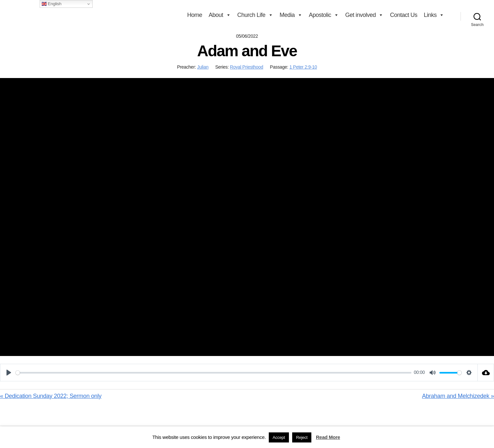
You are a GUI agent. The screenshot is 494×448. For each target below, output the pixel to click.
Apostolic (324, 15)
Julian (203, 67)
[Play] (9, 373)
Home (195, 15)
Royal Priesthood (247, 67)
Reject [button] (302, 437)
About (220, 15)
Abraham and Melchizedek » (458, 396)
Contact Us (404, 15)
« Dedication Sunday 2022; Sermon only (51, 396)
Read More (328, 437)
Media (291, 15)
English (52, 4)
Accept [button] (279, 437)
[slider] (214, 373)
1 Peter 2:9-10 (303, 67)
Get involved (364, 15)
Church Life (255, 15)
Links (434, 15)
